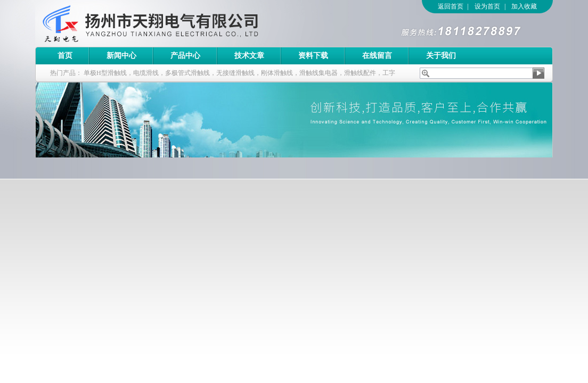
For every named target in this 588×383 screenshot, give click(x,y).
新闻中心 (121, 56)
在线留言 (377, 56)
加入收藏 (524, 6)
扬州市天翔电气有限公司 (182, 23)
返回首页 (451, 6)
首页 (65, 56)
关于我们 (441, 56)
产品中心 (185, 56)
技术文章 (249, 56)
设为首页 (487, 6)
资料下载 (313, 56)
